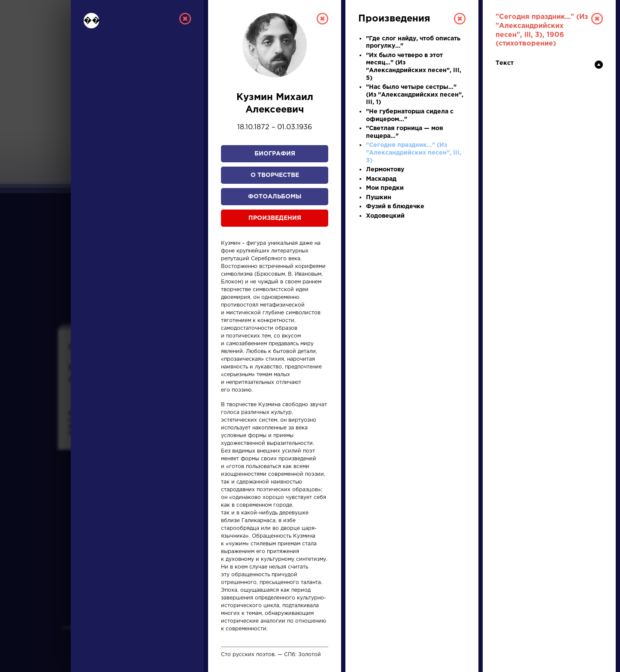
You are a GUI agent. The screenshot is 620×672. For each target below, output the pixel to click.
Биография (275, 154)
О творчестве (275, 175)
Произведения (275, 218)
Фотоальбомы (275, 197)
